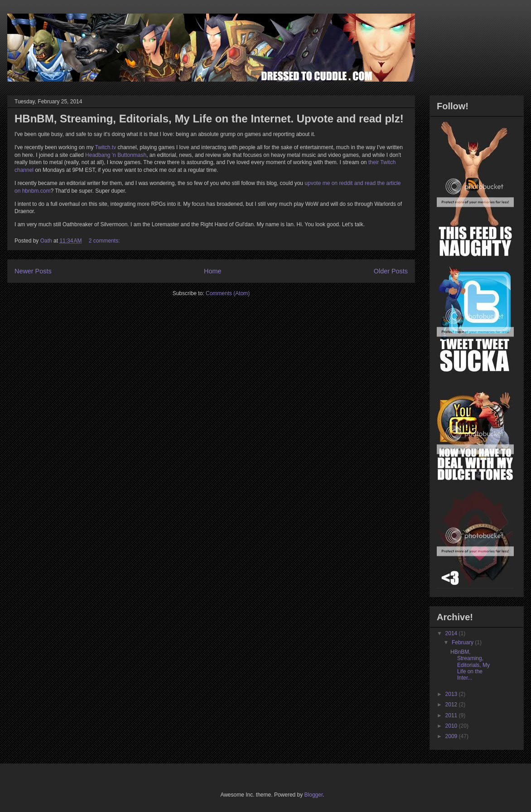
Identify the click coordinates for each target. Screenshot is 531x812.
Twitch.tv (106, 147)
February (463, 642)
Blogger (314, 795)
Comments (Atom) (228, 293)
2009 (452, 736)
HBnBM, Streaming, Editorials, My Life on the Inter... (470, 665)
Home (212, 271)
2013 (452, 694)
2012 (452, 705)
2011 (452, 715)
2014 (452, 633)
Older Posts (391, 271)
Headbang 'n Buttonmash (116, 155)
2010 (452, 726)
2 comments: (105, 241)
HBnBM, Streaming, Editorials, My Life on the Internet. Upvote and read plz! (209, 119)
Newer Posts (33, 271)
